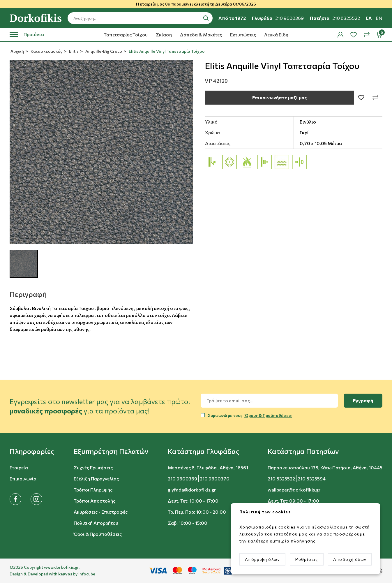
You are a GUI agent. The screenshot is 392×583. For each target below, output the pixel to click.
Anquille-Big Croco (103, 51)
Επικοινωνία (23, 479)
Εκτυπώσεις (243, 35)
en (379, 18)
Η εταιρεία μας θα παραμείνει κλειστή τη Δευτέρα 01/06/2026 (196, 4)
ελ (369, 18)
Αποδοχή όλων (350, 559)
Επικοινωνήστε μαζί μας (279, 97)
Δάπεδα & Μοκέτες (201, 35)
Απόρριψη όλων (262, 559)
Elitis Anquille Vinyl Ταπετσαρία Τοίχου (166, 51)
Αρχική (17, 51)
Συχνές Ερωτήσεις (93, 467)
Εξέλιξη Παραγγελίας (96, 479)
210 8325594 (312, 479)
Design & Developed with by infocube (52, 574)
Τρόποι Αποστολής (95, 501)
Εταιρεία (19, 467)
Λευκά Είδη (276, 35)
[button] (32, 451)
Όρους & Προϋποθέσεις (268, 415)
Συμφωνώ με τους (250, 415)
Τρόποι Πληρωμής (93, 490)
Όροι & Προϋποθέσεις (98, 534)
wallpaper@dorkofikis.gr (294, 490)
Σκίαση (164, 35)
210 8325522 (281, 479)
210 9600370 (215, 479)
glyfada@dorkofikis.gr (192, 490)
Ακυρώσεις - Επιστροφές (101, 512)
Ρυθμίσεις (307, 559)
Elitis (73, 51)
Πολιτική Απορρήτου (96, 523)
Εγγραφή (363, 400)
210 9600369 (182, 479)
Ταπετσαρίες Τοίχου (126, 35)
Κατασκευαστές (46, 51)
